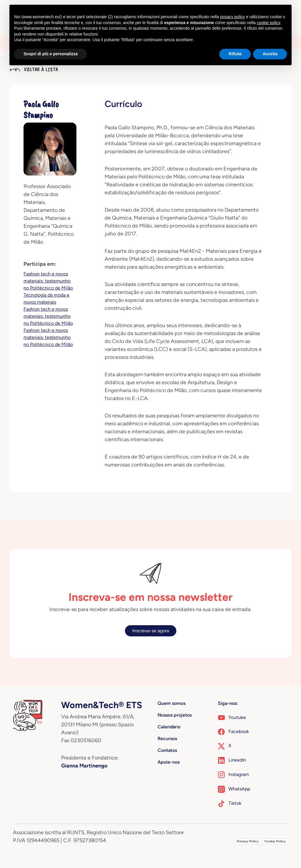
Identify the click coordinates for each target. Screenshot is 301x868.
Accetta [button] (270, 54)
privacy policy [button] (233, 17)
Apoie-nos (169, 762)
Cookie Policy (275, 841)
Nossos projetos (175, 715)
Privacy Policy (248, 841)
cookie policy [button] (269, 23)
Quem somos (172, 703)
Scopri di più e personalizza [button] (51, 54)
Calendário (169, 727)
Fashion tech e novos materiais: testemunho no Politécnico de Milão (48, 281)
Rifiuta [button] (235, 54)
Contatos (167, 750)
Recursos (167, 739)
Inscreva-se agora (151, 631)
